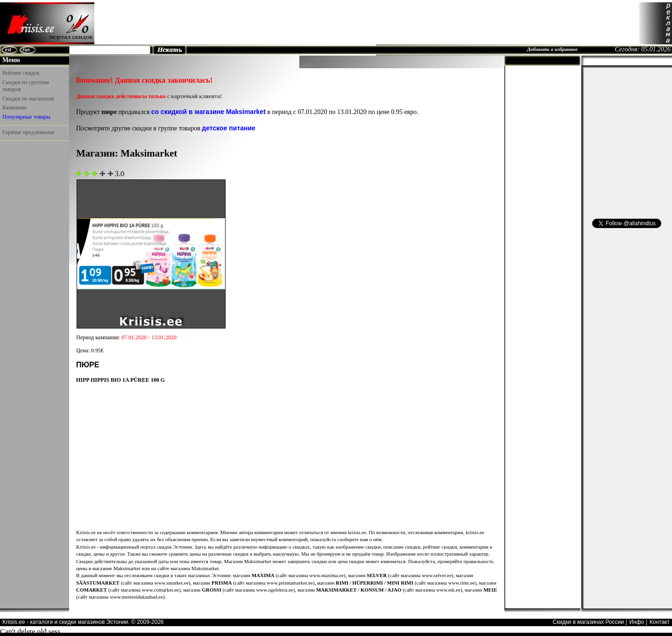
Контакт (660, 622)
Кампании (14, 107)
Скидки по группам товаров (35, 86)
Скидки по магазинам (35, 99)
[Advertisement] (469, 23)
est (8, 50)
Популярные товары (26, 117)
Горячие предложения (28, 132)
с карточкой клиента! (195, 96)
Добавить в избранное (552, 49)
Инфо (637, 622)
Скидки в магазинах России (588, 622)
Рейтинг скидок (35, 73)
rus (26, 50)
